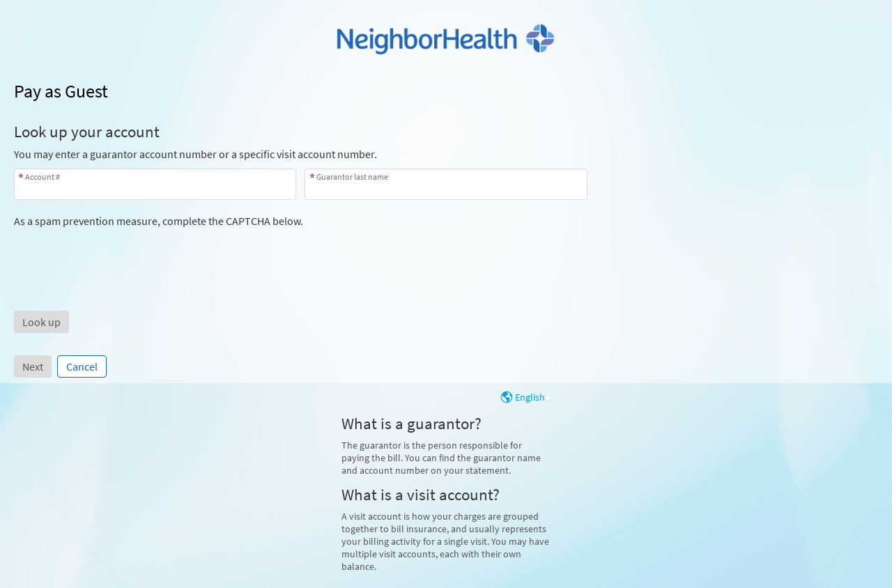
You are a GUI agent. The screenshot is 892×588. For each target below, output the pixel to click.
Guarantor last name (352, 177)
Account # (43, 177)
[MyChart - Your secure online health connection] (446, 39)
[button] (41, 322)
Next (33, 366)
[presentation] (120, 255)
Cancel (82, 366)
